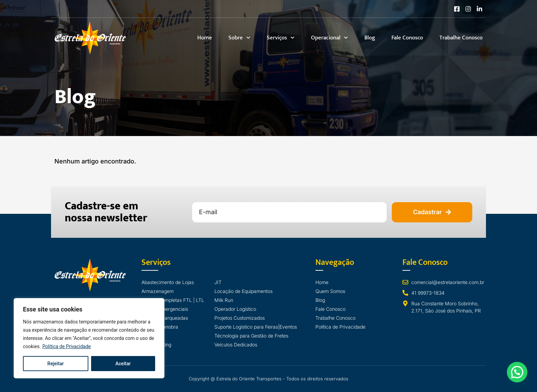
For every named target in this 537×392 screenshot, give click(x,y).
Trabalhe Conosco (461, 38)
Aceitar (123, 364)
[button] (517, 372)
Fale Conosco (407, 38)
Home (205, 38)
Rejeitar (55, 364)
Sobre (239, 38)
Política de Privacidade (67, 346)
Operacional (329, 38)
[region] (89, 338)
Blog (370, 38)
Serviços (281, 38)
